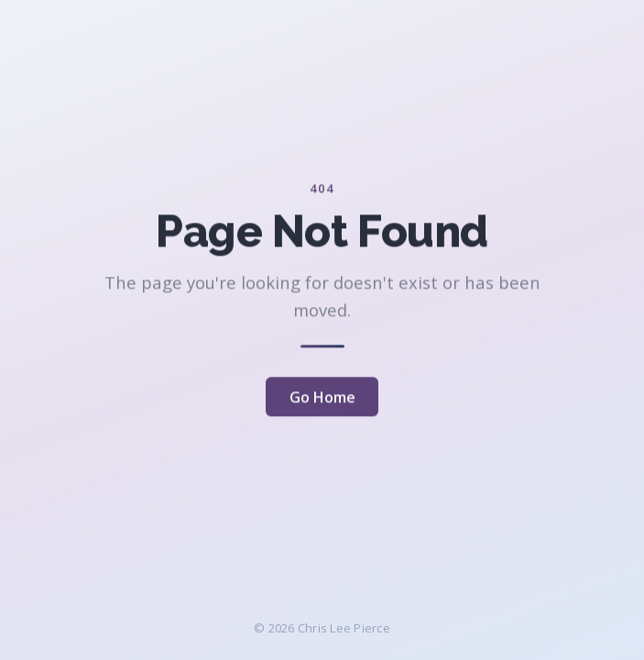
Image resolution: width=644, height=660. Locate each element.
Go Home (322, 398)
